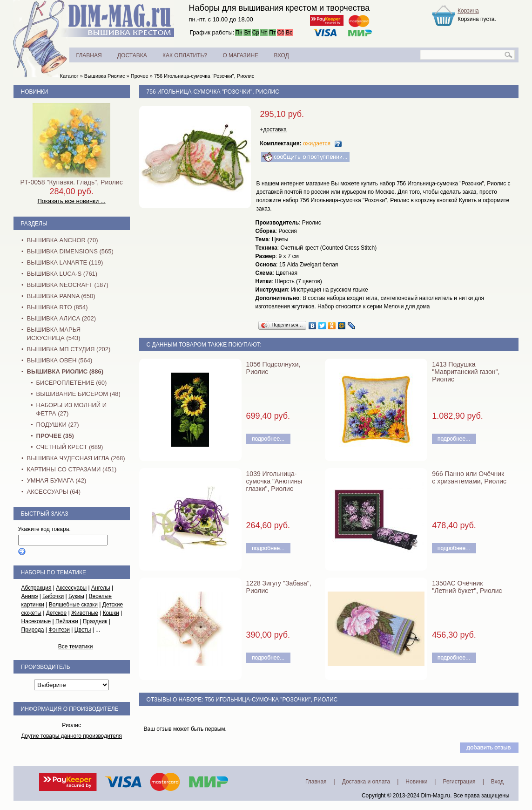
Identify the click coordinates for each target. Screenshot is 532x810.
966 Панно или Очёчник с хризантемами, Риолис (469, 477)
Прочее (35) (55, 436)
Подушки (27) (58, 425)
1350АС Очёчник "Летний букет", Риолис (467, 587)
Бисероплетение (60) (72, 383)
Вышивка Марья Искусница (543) (54, 334)
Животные (85, 613)
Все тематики (76, 647)
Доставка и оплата (366, 782)
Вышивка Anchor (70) (63, 240)
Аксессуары (71, 588)
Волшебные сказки (73, 605)
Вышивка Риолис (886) (65, 371)
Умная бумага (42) (57, 480)
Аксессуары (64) (54, 492)
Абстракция (37, 588)
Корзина (468, 11)
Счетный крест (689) (70, 447)
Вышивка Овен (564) (60, 360)
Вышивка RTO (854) (57, 307)
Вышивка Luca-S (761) (62, 274)
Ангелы (101, 588)
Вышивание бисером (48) (78, 394)
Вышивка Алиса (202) (62, 318)
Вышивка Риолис (105, 76)
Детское (57, 613)
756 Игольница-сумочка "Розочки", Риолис (204, 76)
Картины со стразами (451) (72, 469)
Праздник (95, 621)
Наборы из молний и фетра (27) (72, 409)
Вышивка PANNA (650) (61, 296)
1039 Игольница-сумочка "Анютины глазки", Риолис (274, 481)
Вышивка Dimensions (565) (70, 251)
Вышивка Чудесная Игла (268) (76, 458)
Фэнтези (59, 630)
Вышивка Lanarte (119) (65, 262)
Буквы (76, 596)
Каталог (69, 76)
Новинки (35, 92)
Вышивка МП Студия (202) (69, 349)
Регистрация (459, 782)
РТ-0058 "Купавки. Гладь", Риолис (71, 182)
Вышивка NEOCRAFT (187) (68, 285)
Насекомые (36, 621)
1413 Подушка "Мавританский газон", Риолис (466, 372)
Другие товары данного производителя (71, 736)
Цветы (83, 630)
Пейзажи (67, 621)
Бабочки (53, 596)
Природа (33, 630)
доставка (275, 129)
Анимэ (30, 596)
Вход (497, 782)
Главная (316, 782)
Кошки (111, 613)
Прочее (140, 76)
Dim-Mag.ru (436, 796)
